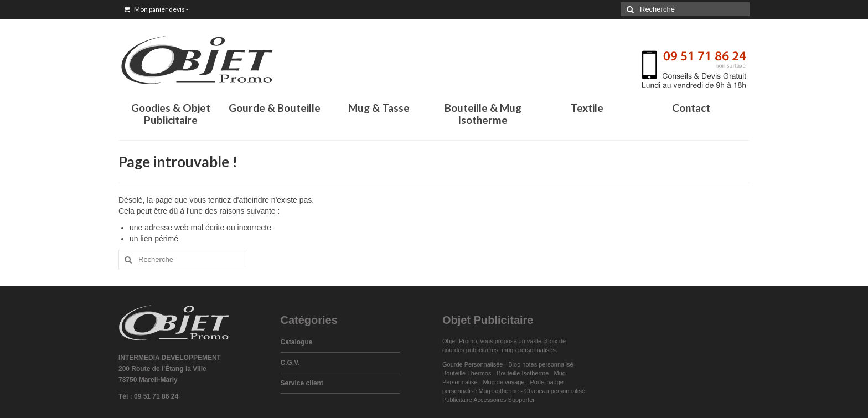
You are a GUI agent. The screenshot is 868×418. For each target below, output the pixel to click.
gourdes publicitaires (470, 350)
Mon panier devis (156, 9)
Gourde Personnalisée (472, 364)
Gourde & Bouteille (275, 108)
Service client (302, 383)
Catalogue (297, 342)
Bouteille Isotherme (524, 373)
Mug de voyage (503, 382)
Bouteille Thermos (467, 373)
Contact (691, 108)
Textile (587, 108)
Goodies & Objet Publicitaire (171, 114)
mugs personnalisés (529, 350)
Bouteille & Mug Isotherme (483, 114)
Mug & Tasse (379, 108)
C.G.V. (290, 363)
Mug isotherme (498, 391)
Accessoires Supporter (504, 400)
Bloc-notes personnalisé (541, 364)
